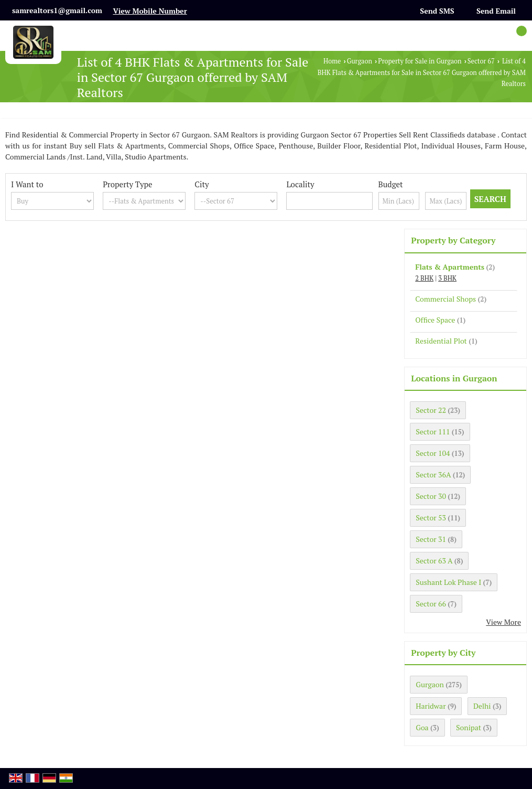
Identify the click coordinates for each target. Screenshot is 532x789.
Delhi (482, 706)
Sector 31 (431, 539)
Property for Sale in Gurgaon (420, 61)
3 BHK (447, 278)
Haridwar (431, 706)
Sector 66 (431, 604)
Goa (422, 727)
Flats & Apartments (450, 267)
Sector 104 (433, 453)
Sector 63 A (434, 561)
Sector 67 (481, 61)
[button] (150, 11)
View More (503, 622)
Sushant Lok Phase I (448, 582)
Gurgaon (360, 61)
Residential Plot (441, 341)
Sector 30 (431, 496)
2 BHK (424, 278)
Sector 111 (433, 431)
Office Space (435, 320)
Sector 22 (431, 410)
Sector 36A (433, 475)
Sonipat (469, 727)
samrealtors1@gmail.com (57, 10)
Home (332, 61)
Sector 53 (431, 518)
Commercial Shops (446, 299)
